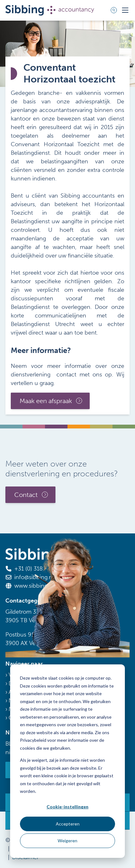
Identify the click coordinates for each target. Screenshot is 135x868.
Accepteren (68, 824)
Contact (26, 494)
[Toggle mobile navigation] (125, 10)
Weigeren (67, 841)
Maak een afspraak (46, 401)
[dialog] (67, 761)
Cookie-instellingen (67, 807)
